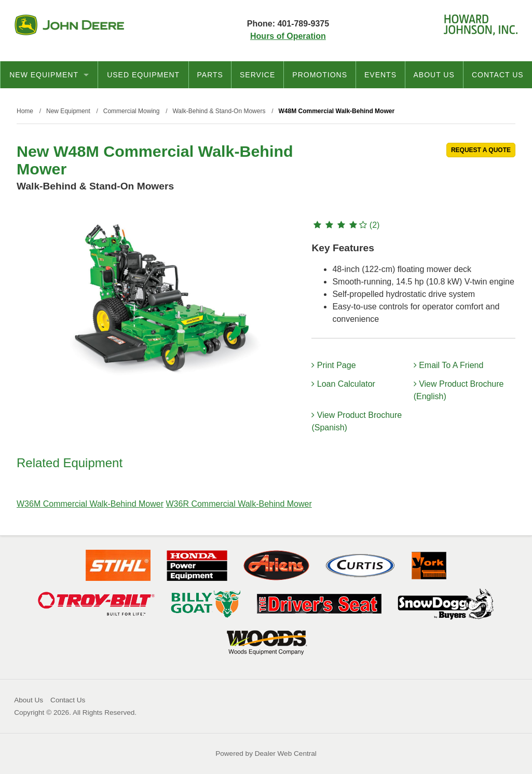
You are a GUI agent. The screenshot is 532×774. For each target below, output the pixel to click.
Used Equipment (143, 75)
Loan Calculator (343, 384)
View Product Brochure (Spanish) (357, 421)
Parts (210, 75)
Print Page (333, 365)
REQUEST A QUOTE (481, 150)
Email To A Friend (449, 365)
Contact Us (498, 75)
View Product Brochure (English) (459, 390)
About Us (434, 75)
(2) (345, 225)
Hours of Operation (288, 36)
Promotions (320, 75)
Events (380, 75)
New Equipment (49, 75)
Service (257, 75)
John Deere (69, 25)
